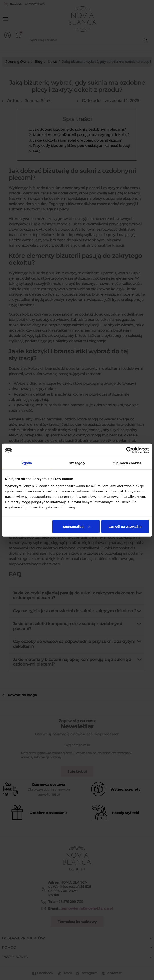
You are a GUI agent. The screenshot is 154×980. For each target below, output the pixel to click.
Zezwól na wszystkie (125, 526)
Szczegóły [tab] (77, 463)
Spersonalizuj (76, 526)
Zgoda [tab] (27, 463)
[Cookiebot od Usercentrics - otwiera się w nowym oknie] (129, 450)
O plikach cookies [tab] (127, 463)
